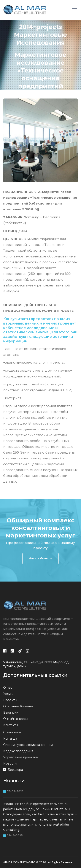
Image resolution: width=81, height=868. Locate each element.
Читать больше (40, 558)
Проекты (10, 700)
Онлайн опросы (15, 719)
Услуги (8, 694)
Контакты (11, 725)
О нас (8, 688)
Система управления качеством (28, 745)
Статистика (12, 732)
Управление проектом (21, 757)
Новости (10, 763)
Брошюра (15, 770)
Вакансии (11, 713)
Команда (10, 739)
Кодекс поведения (18, 751)
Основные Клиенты (18, 706)
